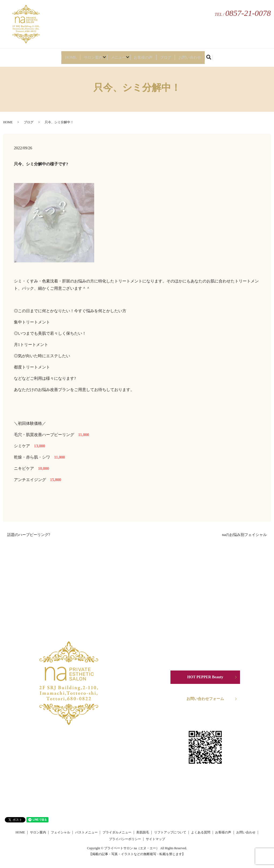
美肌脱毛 (143, 832)
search (220, 56)
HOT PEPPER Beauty (205, 677)
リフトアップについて (170, 832)
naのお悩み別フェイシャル (244, 535)
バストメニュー (86, 832)
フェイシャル (60, 832)
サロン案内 (87, 56)
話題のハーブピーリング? (29, 535)
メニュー (117, 56)
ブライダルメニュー (117, 832)
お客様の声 (147, 56)
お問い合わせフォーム (205, 699)
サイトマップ (155, 839)
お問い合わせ (197, 56)
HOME (63, 56)
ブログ (171, 56)
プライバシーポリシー (125, 839)
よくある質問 (201, 832)
